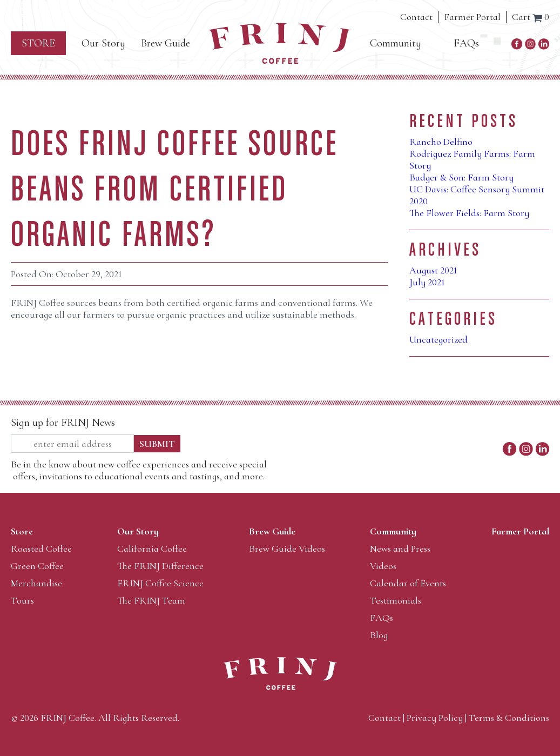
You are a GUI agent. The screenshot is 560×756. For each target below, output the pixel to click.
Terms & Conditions (509, 718)
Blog (379, 635)
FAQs (466, 43)
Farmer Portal (472, 17)
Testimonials (396, 600)
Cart (531, 17)
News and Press (400, 548)
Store (38, 43)
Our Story (103, 43)
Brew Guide (166, 43)
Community (396, 43)
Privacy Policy (435, 718)
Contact (416, 17)
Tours (22, 600)
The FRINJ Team (151, 600)
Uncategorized (438, 339)
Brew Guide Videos (287, 548)
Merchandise (36, 583)
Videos (383, 566)
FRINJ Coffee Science (160, 583)
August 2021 (433, 270)
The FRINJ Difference (160, 566)
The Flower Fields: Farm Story (469, 213)
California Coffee (152, 548)
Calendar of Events (408, 583)
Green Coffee (37, 566)
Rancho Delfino (441, 142)
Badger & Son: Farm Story (461, 177)
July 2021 (427, 282)
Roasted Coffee (41, 548)
